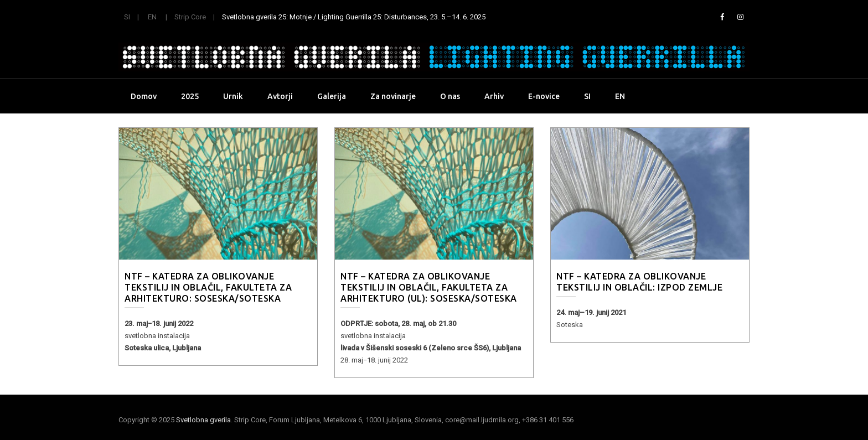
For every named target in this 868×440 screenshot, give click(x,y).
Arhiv (494, 96)
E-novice (544, 96)
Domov (144, 96)
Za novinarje (393, 96)
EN (152, 17)
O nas (450, 96)
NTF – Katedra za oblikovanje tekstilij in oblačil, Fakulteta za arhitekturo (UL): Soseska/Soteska (429, 287)
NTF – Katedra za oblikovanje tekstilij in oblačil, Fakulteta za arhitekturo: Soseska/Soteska (208, 287)
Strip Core (190, 17)
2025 (190, 96)
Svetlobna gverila (203, 420)
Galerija (332, 96)
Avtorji (280, 96)
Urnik (233, 96)
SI (127, 17)
